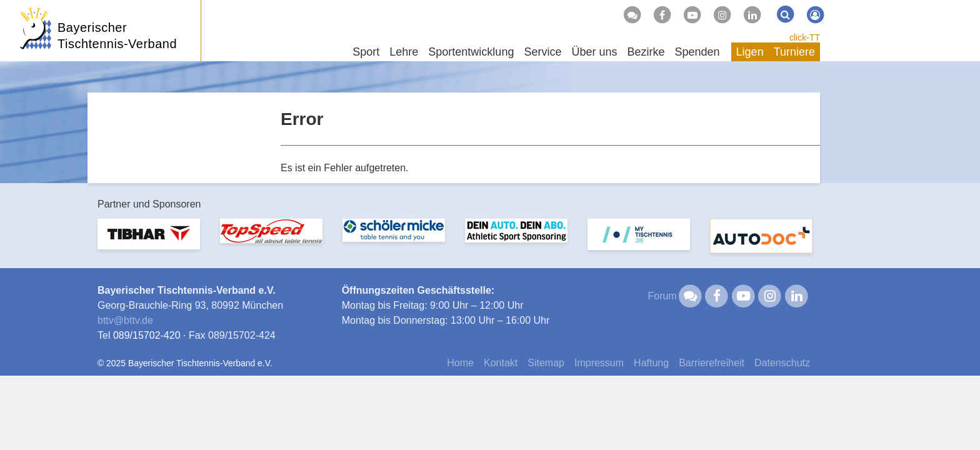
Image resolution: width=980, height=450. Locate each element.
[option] (149, 242)
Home (460, 363)
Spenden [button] (697, 52)
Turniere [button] (794, 52)
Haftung (651, 363)
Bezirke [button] (646, 52)
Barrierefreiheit (712, 363)
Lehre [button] (404, 52)
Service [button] (542, 52)
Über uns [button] (594, 52)
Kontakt (501, 363)
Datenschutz (782, 363)
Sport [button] (366, 52)
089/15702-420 (147, 335)
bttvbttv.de (125, 320)
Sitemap (546, 363)
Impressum (599, 363)
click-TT (805, 37)
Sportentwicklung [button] (471, 52)
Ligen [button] (750, 52)
